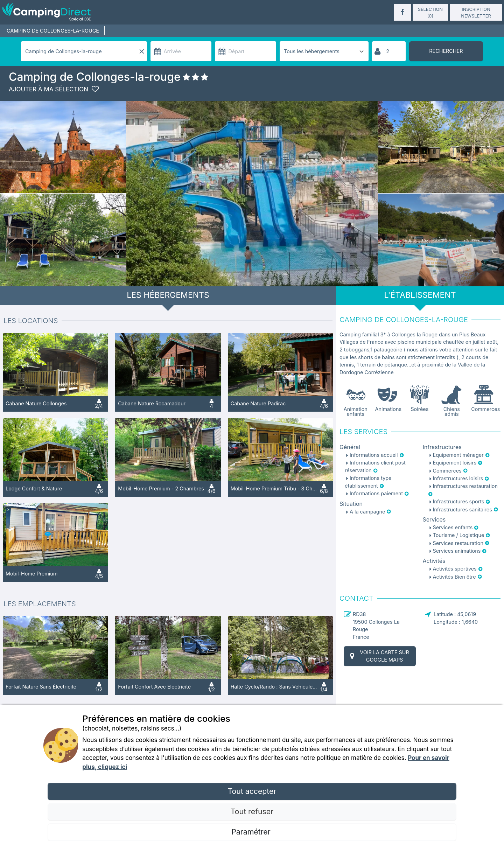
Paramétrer (252, 832)
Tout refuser (252, 811)
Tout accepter (252, 791)
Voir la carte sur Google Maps (379, 656)
